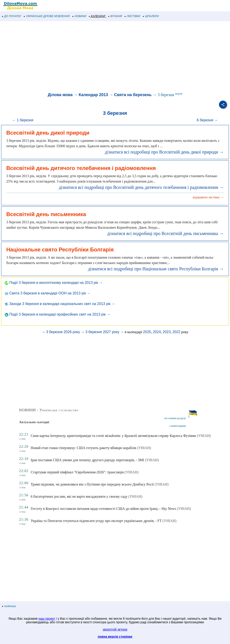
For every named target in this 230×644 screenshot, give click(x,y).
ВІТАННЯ (115, 16)
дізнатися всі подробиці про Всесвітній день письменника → (165, 233)
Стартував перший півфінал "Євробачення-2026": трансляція (77, 472)
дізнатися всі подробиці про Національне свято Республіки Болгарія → (156, 269)
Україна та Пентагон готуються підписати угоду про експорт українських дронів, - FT (96, 521)
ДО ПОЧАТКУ (12, 16)
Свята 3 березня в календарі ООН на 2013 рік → (48, 293)
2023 (167, 332)
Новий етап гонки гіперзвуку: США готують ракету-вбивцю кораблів (84, 448)
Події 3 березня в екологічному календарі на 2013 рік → (54, 283)
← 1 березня (23, 120)
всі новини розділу (175, 418)
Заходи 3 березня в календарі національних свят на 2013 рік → (60, 304)
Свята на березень (133, 95)
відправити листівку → (208, 197)
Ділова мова (60, 95)
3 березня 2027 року (102, 332)
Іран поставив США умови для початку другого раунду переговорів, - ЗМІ (87, 460)
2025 (147, 332)
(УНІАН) (204, 436)
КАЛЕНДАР (97, 16)
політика (9, 606)
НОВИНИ (79, 16)
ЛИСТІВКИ (133, 16)
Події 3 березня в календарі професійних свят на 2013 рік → (57, 314)
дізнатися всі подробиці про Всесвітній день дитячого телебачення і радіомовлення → (141, 187)
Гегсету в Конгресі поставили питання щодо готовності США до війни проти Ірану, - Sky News (103, 509)
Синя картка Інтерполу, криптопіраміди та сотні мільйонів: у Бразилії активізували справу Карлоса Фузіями (113, 436)
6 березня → (207, 120)
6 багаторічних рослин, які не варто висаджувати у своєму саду (79, 496)
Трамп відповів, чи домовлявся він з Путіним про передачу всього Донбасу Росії (92, 484)
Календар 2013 (93, 95)
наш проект (47, 619)
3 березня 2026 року (63, 332)
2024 (157, 332)
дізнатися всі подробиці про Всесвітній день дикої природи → (164, 152)
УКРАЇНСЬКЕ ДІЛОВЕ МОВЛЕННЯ (47, 16)
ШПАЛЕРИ (151, 16)
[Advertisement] (115, 57)
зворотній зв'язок (115, 629)
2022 (177, 332)
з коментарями (177, 426)
